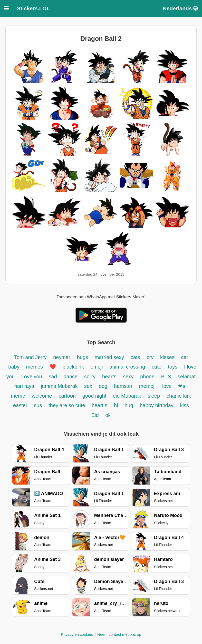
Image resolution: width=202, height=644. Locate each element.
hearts (109, 377)
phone (147, 377)
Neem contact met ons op (119, 634)
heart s (99, 405)
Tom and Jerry (31, 357)
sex (89, 386)
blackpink (73, 367)
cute (157, 367)
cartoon (68, 396)
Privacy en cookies (77, 634)
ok (108, 415)
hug (129, 405)
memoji (147, 386)
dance (71, 377)
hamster (124, 386)
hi (116, 405)
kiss (185, 405)
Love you (32, 377)
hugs (83, 357)
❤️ (53, 367)
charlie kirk (179, 396)
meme (18, 396)
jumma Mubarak (60, 386)
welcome (42, 396)
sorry (90, 377)
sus (38, 405)
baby (14, 367)
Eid (96, 415)
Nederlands (180, 8)
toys (173, 367)
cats (135, 357)
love (167, 386)
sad (53, 377)
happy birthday (157, 405)
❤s (182, 386)
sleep (154, 396)
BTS (167, 377)
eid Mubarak (128, 396)
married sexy (109, 357)
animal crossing (127, 367)
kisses (167, 357)
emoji (97, 367)
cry (150, 357)
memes (34, 367)
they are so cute (68, 405)
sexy (128, 377)
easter (20, 405)
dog (103, 386)
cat (184, 357)
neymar (62, 357)
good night (95, 396)
